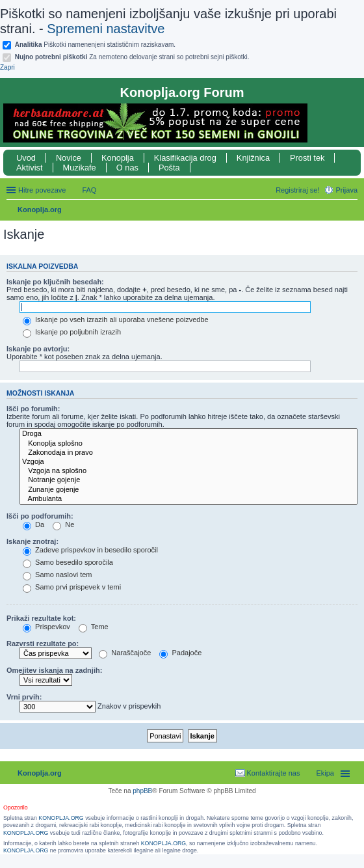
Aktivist (30, 168)
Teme (94, 627)
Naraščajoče (125, 653)
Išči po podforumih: (40, 516)
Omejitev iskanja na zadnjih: (54, 670)
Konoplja (118, 158)
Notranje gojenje (188, 480)
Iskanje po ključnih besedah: (55, 282)
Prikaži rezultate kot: (41, 618)
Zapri (7, 67)
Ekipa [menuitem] (325, 773)
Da (33, 524)
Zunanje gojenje (188, 490)
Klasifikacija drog (185, 158)
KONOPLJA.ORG (61, 818)
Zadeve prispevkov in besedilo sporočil (90, 550)
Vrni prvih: (24, 697)
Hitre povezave (42, 190)
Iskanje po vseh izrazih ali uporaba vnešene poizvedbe (116, 319)
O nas (127, 168)
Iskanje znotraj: (32, 541)
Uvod (26, 158)
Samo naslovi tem (57, 575)
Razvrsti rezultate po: (43, 644)
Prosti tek (307, 158)
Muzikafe (80, 168)
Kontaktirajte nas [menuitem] (274, 773)
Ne (63, 524)
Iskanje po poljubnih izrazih (72, 332)
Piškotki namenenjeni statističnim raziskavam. (95, 45)
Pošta (169, 168)
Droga (188, 434)
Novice (69, 158)
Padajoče (180, 653)
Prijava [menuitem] (346, 190)
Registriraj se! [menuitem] (297, 190)
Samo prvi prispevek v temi (72, 587)
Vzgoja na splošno (188, 471)
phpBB (142, 791)
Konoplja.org (40, 210)
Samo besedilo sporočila (68, 562)
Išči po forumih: (33, 409)
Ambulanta (188, 499)
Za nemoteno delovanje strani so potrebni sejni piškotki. (132, 57)
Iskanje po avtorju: (38, 349)
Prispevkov (46, 627)
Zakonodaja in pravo (188, 453)
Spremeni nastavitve (106, 29)
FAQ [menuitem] (89, 190)
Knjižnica (253, 158)
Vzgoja (188, 462)
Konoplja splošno (188, 444)
